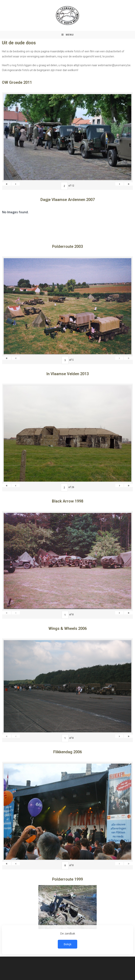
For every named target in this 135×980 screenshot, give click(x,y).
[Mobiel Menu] (68, 35)
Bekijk (67, 944)
